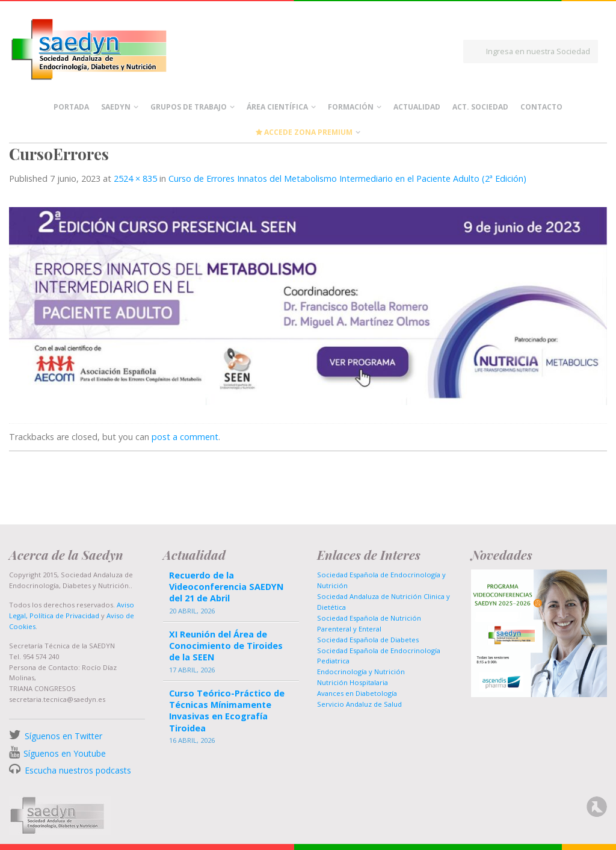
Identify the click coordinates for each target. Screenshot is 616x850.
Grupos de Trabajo (189, 107)
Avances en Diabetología (357, 693)
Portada (71, 107)
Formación (351, 107)
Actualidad (417, 107)
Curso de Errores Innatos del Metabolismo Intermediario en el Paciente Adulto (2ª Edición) (347, 178)
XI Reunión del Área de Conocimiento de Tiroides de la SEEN (226, 646)
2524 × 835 (135, 178)
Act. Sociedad (480, 107)
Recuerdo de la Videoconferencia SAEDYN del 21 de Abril (226, 587)
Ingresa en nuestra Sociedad (538, 51)
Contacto (541, 107)
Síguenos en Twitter (63, 736)
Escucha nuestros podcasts (77, 770)
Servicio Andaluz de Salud (359, 704)
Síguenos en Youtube (65, 753)
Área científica (277, 107)
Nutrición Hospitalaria (353, 682)
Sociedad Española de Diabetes (368, 640)
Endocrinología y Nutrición (361, 672)
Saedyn (116, 107)
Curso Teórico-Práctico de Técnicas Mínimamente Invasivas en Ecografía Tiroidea (227, 711)
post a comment (185, 437)
